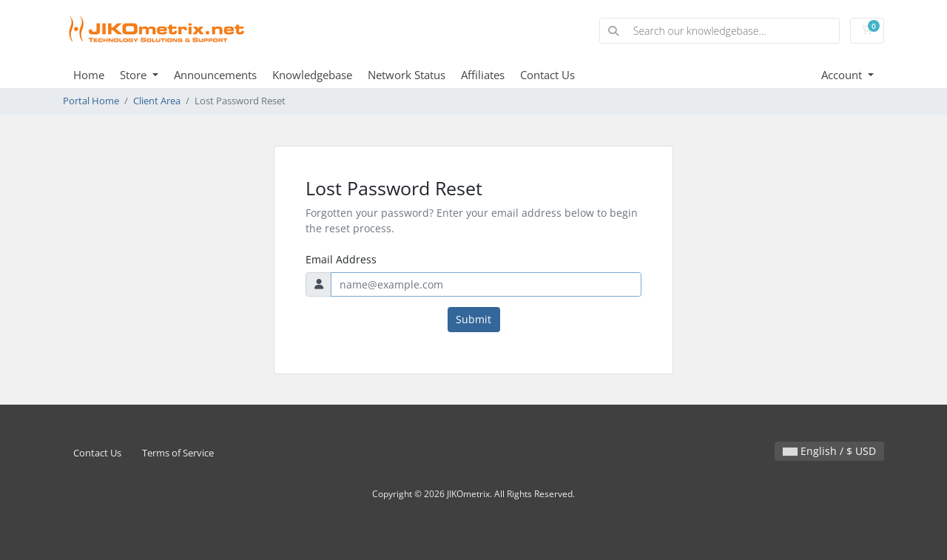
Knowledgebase (312, 75)
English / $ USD (829, 451)
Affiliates (483, 75)
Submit (473, 319)
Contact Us (547, 75)
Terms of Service (178, 453)
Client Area (157, 101)
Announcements (215, 75)
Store (135, 75)
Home (89, 75)
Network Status (407, 75)
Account (843, 75)
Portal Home (91, 101)
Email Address (341, 259)
